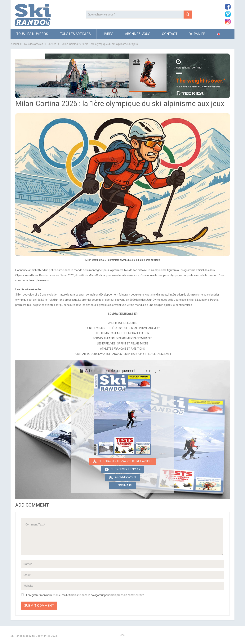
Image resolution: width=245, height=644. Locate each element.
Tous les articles (75, 34)
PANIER (197, 34)
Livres (108, 34)
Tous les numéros (32, 34)
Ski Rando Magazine (23, 636)
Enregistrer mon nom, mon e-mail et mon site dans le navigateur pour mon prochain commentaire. (85, 595)
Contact (170, 34)
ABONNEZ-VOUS (138, 34)
